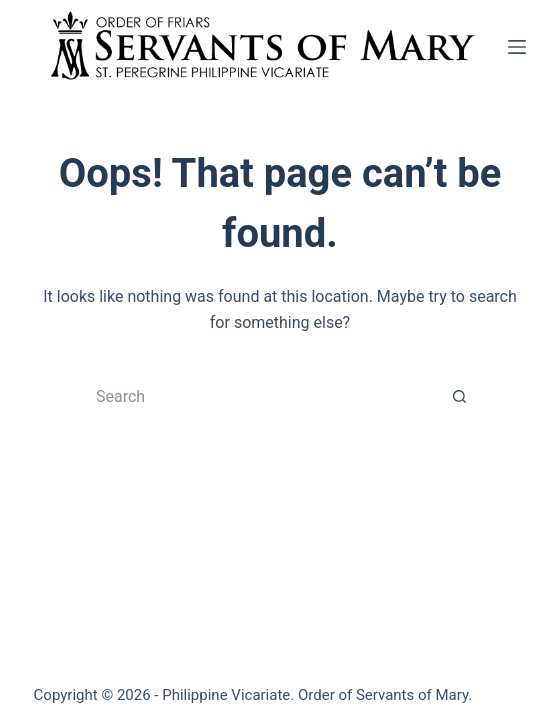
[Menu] (517, 47)
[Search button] (460, 397)
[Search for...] (260, 397)
